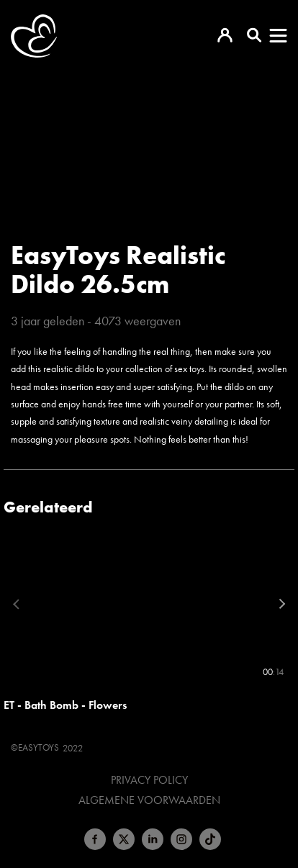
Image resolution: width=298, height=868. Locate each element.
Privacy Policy (149, 780)
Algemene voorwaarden (149, 800)
